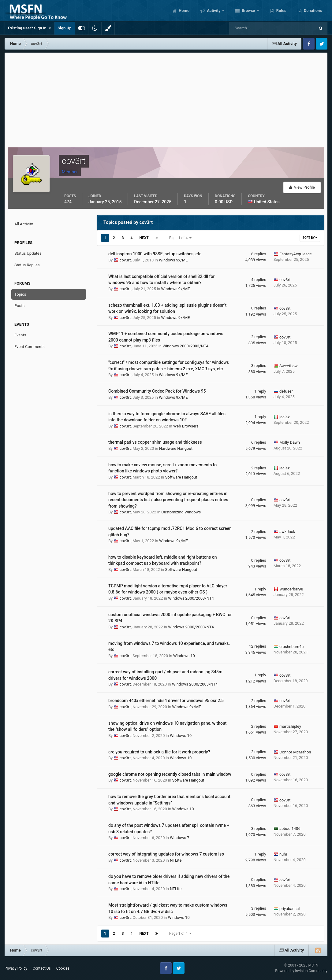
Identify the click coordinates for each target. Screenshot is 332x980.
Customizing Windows (181, 512)
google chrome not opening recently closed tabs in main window (170, 774)
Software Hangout (181, 477)
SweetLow (289, 366)
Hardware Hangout (176, 448)
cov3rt (125, 260)
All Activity (24, 224)
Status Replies (27, 265)
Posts (19, 306)
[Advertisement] (166, 98)
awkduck (287, 532)
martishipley (290, 726)
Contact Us (42, 968)
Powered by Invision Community (301, 971)
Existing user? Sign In (30, 28)
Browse (248, 11)
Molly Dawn (290, 442)
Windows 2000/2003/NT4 (185, 346)
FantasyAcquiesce (296, 254)
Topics (20, 294)
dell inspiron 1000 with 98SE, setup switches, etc (155, 254)
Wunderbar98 (291, 589)
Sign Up (64, 28)
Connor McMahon (295, 752)
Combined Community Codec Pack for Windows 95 (157, 391)
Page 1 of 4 (181, 238)
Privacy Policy (16, 968)
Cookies (63, 968)
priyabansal (290, 909)
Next (144, 238)
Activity (214, 11)
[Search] (254, 28)
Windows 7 (180, 838)
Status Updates (28, 253)
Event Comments (30, 347)
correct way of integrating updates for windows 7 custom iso (166, 854)
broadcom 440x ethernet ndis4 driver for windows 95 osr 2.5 (166, 701)
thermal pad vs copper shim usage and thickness (155, 442)
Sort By (310, 238)
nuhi (283, 854)
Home (184, 11)
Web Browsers (186, 426)
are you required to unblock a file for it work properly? (159, 752)
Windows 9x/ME (173, 260)
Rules (281, 11)
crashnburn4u (292, 647)
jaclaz (285, 417)
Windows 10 (184, 656)
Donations (312, 11)
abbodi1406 (290, 828)
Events (20, 335)
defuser (286, 391)
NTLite (176, 860)
